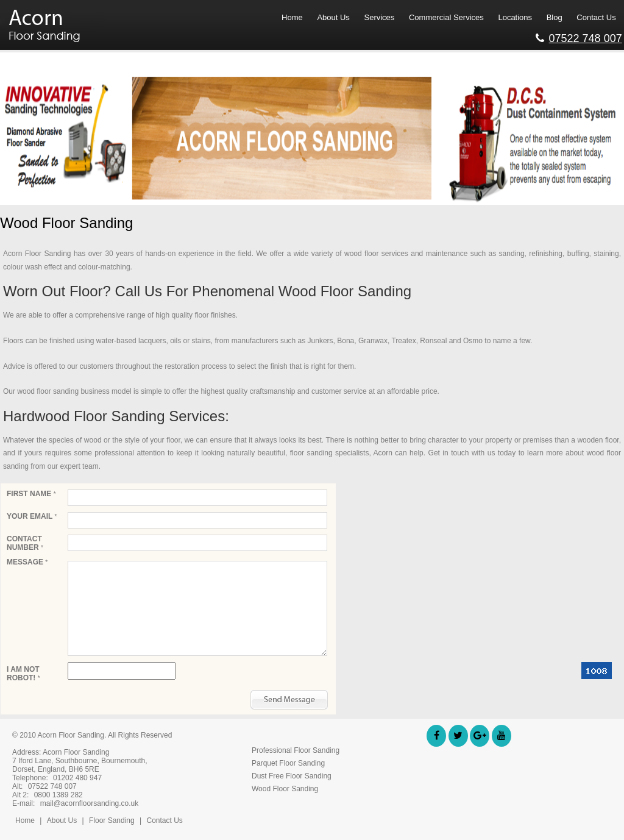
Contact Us (164, 820)
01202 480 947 (77, 778)
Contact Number (25, 543)
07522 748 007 (579, 37)
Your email (32, 516)
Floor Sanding (113, 820)
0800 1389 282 (58, 795)
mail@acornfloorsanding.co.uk (90, 803)
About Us (62, 820)
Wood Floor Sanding (285, 789)
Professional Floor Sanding (296, 750)
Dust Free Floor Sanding (292, 776)
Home (25, 820)
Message (27, 562)
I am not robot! (23, 674)
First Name (31, 494)
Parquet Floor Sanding (288, 763)
